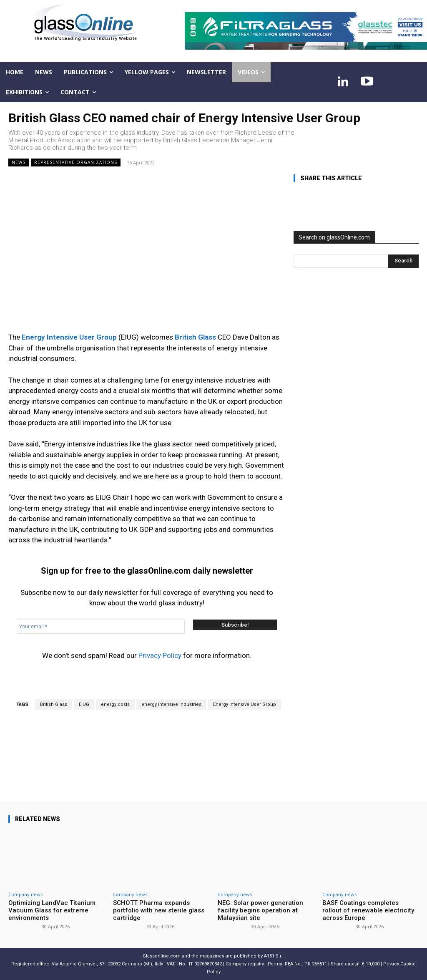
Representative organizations (76, 162)
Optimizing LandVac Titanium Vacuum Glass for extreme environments (52, 910)
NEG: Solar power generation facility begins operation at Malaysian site (260, 910)
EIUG (84, 704)
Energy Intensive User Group (245, 704)
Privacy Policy (160, 655)
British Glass (54, 704)
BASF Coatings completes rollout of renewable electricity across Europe (368, 910)
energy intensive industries (171, 704)
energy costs (115, 704)
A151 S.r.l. (274, 956)
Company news (25, 894)
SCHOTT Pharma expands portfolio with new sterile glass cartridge (159, 910)
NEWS (19, 162)
